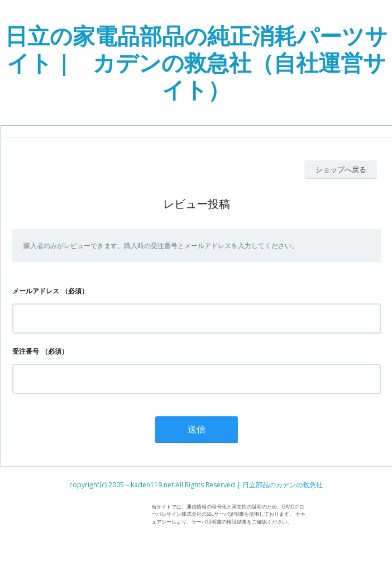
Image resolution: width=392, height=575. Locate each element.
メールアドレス (36, 291)
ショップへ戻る (341, 169)
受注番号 (26, 351)
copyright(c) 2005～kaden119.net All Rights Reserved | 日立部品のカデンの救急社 (196, 485)
